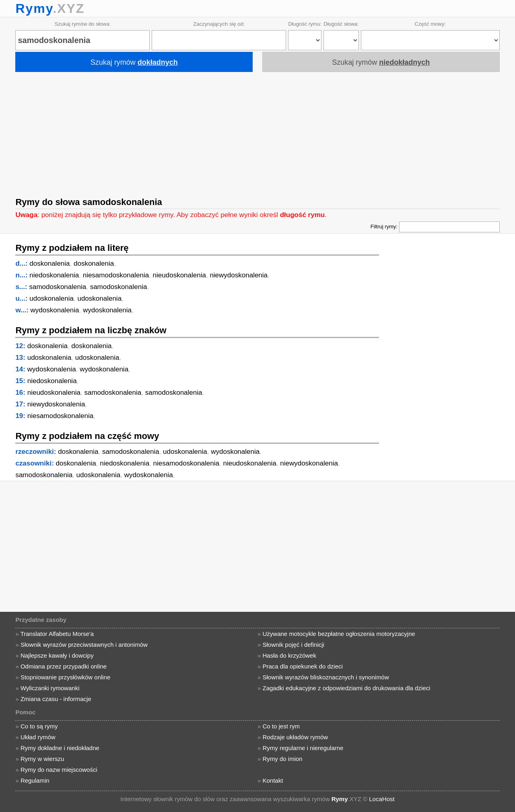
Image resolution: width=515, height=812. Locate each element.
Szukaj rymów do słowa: (83, 24)
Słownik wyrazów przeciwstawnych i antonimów (84, 645)
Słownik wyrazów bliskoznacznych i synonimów (326, 677)
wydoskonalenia (55, 310)
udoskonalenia (51, 298)
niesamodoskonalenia (116, 275)
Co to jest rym (281, 726)
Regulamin (35, 780)
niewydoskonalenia (239, 275)
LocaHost (382, 799)
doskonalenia (49, 263)
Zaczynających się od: (219, 24)
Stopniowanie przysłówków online (65, 677)
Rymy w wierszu (42, 759)
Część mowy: (430, 24)
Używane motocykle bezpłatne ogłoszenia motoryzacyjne (339, 634)
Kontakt (273, 780)
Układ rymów (38, 737)
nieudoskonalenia (179, 275)
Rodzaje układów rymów (296, 737)
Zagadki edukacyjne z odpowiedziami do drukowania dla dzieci (347, 688)
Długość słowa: (341, 24)
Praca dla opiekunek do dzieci (303, 666)
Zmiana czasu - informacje (56, 699)
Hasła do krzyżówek (289, 655)
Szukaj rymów (134, 62)
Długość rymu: (305, 24)
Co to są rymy (39, 726)
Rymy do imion (283, 759)
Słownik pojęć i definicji (294, 645)
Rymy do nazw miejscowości (59, 770)
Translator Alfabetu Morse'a (57, 634)
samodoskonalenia (58, 287)
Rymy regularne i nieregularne (303, 748)
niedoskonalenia (54, 275)
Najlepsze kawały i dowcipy (57, 655)
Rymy (34, 8)
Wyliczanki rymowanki (50, 688)
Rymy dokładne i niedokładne (60, 748)
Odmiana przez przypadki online (64, 666)
